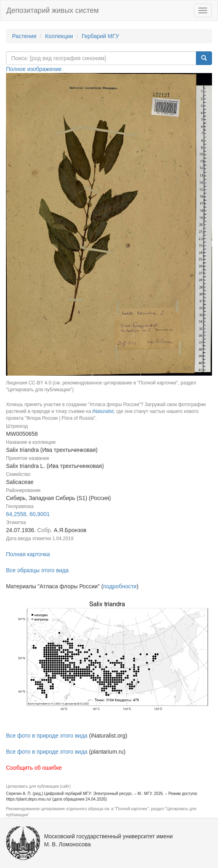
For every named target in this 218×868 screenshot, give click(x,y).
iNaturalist (103, 411)
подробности (120, 586)
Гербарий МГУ (100, 36)
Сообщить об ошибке (34, 768)
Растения (24, 36)
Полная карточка (28, 554)
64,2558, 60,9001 (28, 514)
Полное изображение (34, 69)
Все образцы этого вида (37, 570)
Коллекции (59, 36)
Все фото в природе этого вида (47, 736)
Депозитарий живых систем (52, 10)
